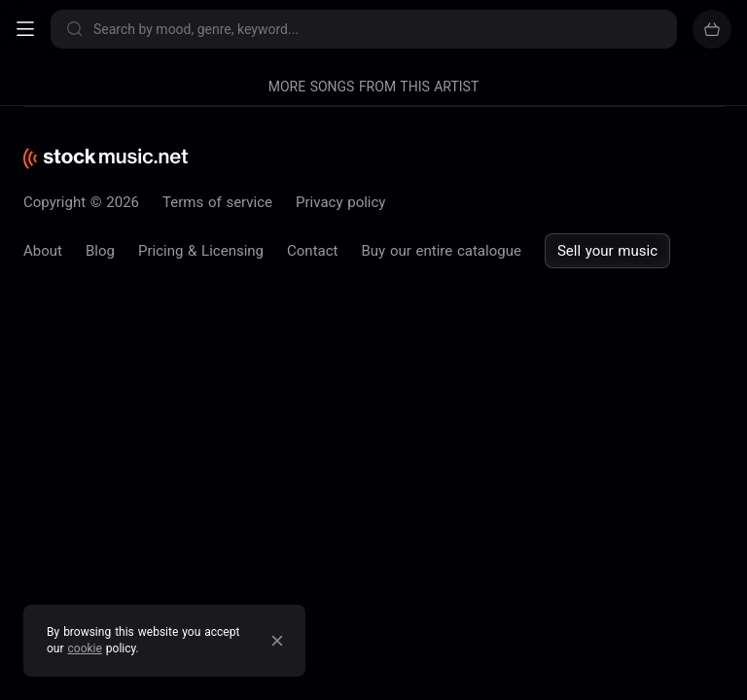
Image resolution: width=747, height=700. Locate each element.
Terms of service (217, 202)
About (43, 251)
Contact (312, 251)
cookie (85, 648)
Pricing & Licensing (201, 251)
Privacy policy (340, 202)
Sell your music (607, 251)
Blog (100, 251)
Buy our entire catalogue (441, 251)
